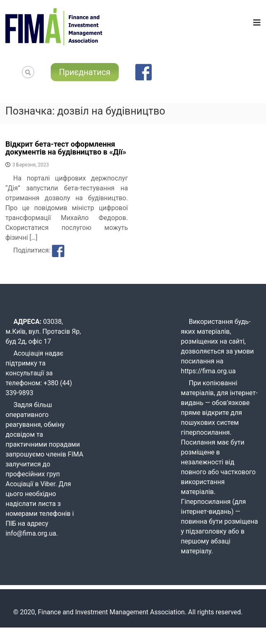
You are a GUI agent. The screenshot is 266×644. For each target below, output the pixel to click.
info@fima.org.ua (31, 533)
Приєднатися (85, 72)
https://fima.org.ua (208, 371)
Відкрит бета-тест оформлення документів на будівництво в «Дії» (66, 148)
